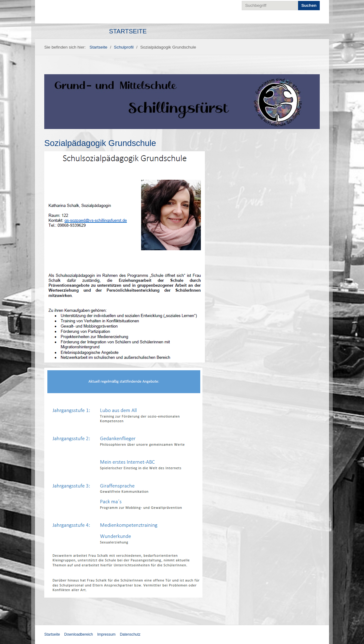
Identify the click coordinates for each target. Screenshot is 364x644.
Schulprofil (124, 47)
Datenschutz (130, 634)
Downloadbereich (78, 634)
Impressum (106, 634)
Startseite (128, 31)
